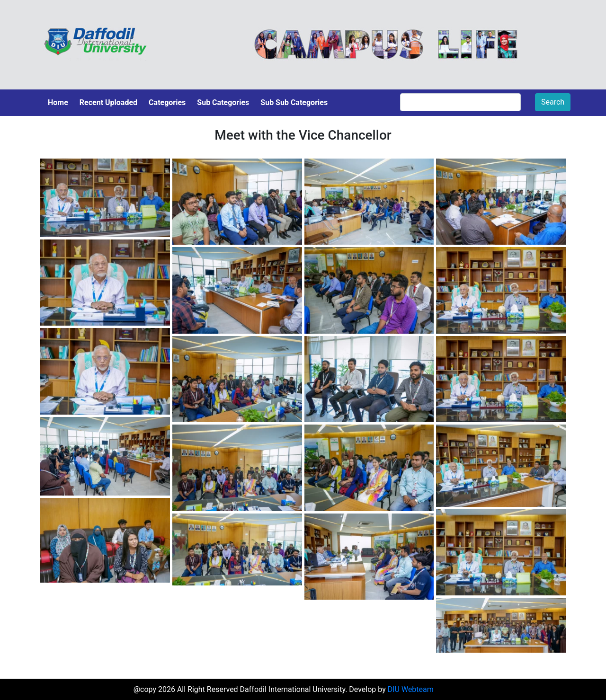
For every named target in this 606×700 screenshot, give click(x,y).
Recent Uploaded (108, 102)
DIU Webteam (411, 689)
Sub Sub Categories (294, 102)
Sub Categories (223, 102)
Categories (167, 102)
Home (58, 102)
